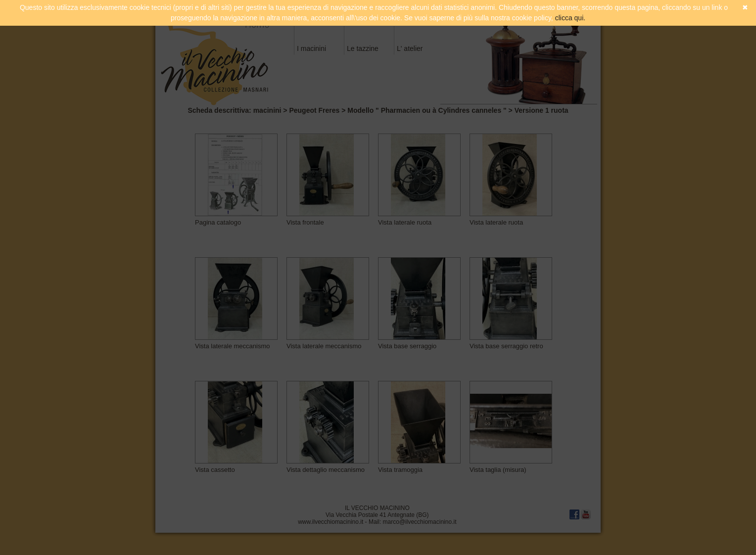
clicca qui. (570, 18)
